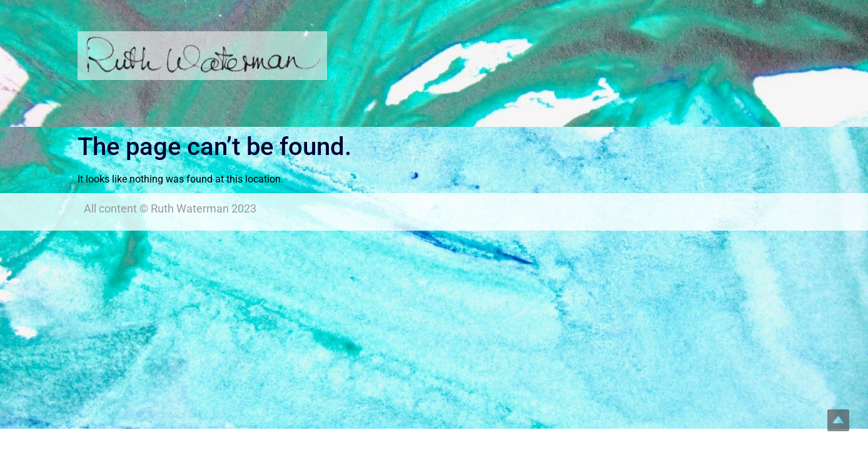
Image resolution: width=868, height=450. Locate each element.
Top (838, 420)
